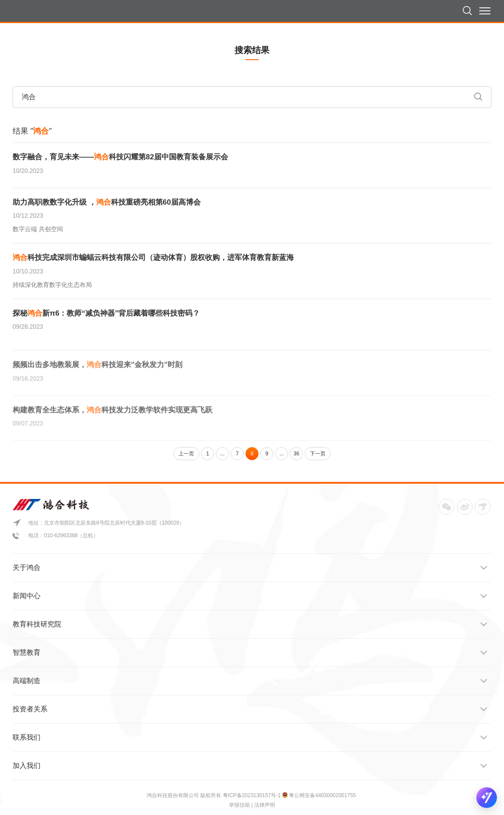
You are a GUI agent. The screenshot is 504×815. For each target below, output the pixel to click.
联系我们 (250, 738)
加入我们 (250, 766)
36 (296, 454)
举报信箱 (239, 805)
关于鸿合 (250, 568)
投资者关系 (250, 709)
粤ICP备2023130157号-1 (253, 795)
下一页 (318, 454)
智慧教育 (250, 653)
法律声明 (265, 805)
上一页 (186, 454)
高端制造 (250, 681)
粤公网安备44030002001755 (322, 795)
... (222, 454)
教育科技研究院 (250, 624)
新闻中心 (250, 596)
